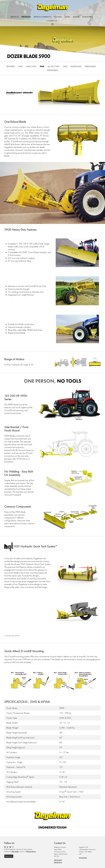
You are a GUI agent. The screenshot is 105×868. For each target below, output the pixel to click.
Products (26, 17)
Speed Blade (45, 70)
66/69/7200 (62, 66)
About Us (15, 17)
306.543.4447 (59, 860)
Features (14, 66)
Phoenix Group (31, 852)
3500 (24, 66)
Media (67, 17)
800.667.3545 (59, 862)
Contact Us (52, 21)
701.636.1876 (84, 858)
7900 (74, 66)
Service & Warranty (42, 17)
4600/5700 (36, 66)
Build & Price (88, 17)
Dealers (76, 17)
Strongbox (60, 70)
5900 (49, 66)
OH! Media (15, 852)
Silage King (87, 66)
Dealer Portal (9, 856)
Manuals (58, 17)
